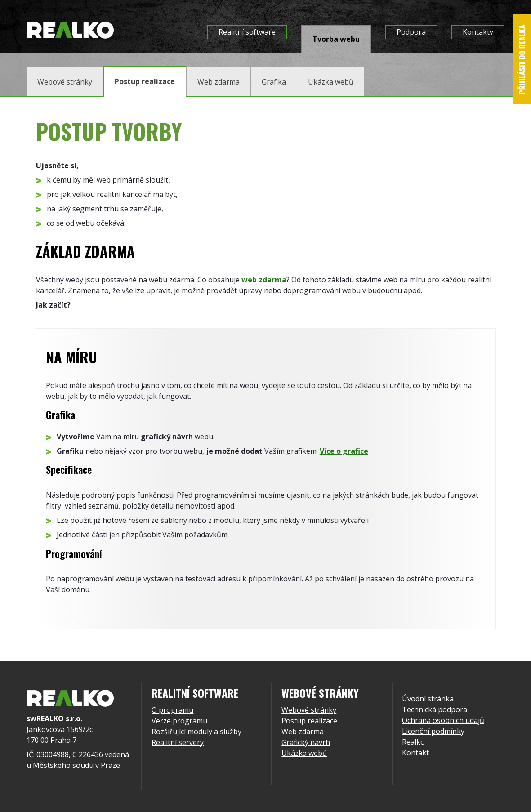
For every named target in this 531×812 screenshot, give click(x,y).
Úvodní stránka (428, 699)
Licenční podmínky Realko (433, 736)
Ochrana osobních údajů (443, 720)
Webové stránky (309, 710)
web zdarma (264, 280)
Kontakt (415, 753)
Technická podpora (435, 709)
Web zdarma (303, 732)
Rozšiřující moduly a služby (196, 732)
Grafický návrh (306, 742)
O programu (172, 710)
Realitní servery (178, 742)
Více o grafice (344, 451)
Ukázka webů (304, 753)
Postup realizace (309, 721)
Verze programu (179, 721)
